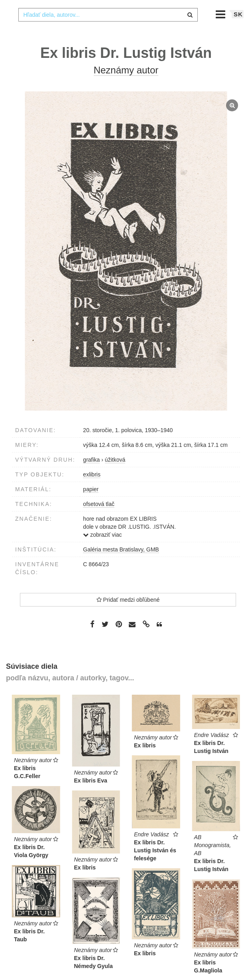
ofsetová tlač (99, 520)
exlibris (92, 490)
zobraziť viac (102, 551)
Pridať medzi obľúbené (128, 616)
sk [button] (238, 30)
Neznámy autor (126, 86)
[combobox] (108, 31)
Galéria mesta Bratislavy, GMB (121, 565)
